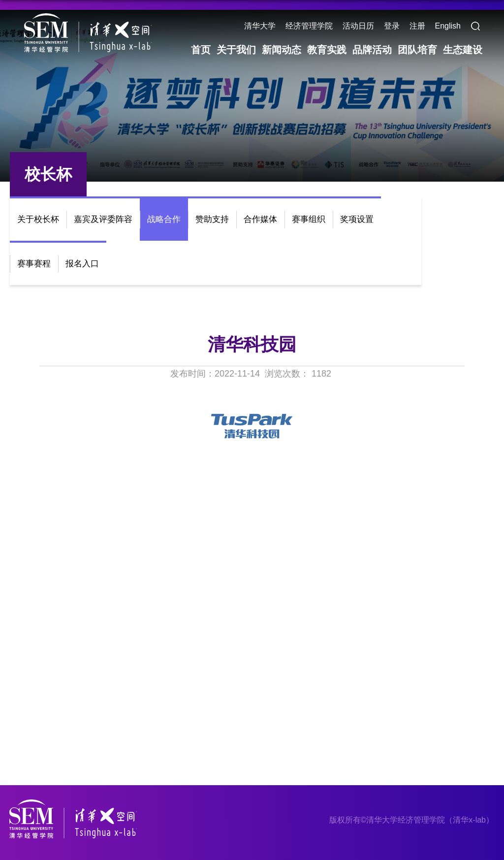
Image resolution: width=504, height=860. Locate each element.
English (448, 26)
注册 (417, 26)
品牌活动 (372, 50)
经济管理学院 (309, 26)
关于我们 (236, 50)
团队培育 (417, 50)
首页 (201, 50)
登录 (392, 26)
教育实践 (327, 50)
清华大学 (260, 26)
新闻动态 (282, 50)
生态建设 (463, 50)
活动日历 (358, 26)
